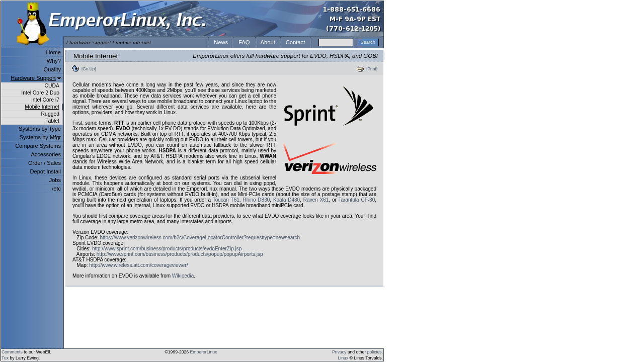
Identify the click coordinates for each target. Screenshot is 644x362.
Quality (52, 69)
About (268, 42)
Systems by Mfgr (40, 137)
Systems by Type (40, 129)
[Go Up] (89, 69)
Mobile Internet (42, 107)
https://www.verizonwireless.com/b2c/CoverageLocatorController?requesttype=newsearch (200, 238)
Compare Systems (38, 146)
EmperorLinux (204, 352)
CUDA (52, 86)
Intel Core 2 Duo (40, 93)
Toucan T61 (226, 200)
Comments (12, 352)
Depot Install (46, 171)
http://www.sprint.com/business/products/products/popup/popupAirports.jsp (180, 254)
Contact (296, 42)
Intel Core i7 (45, 100)
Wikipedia (183, 276)
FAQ (244, 42)
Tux (5, 358)
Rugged (50, 114)
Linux (343, 358)
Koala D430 (287, 200)
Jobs (55, 180)
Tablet (52, 121)
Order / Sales (45, 163)
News (221, 42)
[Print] (372, 69)
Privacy (339, 352)
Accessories (46, 154)
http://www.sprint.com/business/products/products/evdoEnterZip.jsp (167, 249)
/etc (56, 189)
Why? (54, 61)
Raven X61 (316, 200)
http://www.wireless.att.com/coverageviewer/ (138, 265)
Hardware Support (33, 78)
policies (375, 352)
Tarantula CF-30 (356, 200)
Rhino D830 (256, 200)
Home (54, 52)
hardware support (90, 42)
